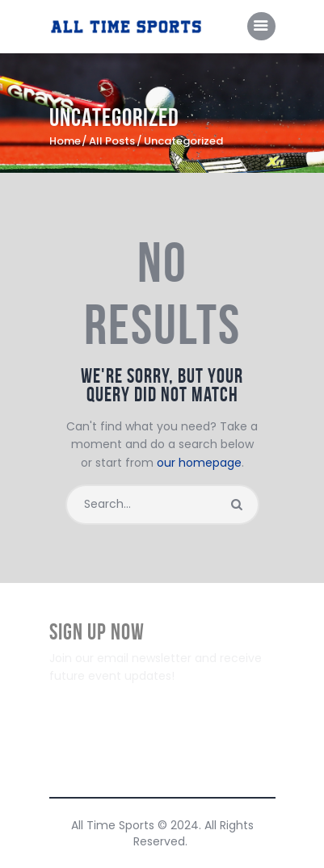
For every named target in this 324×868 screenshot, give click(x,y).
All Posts (112, 141)
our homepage (199, 463)
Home (65, 141)
